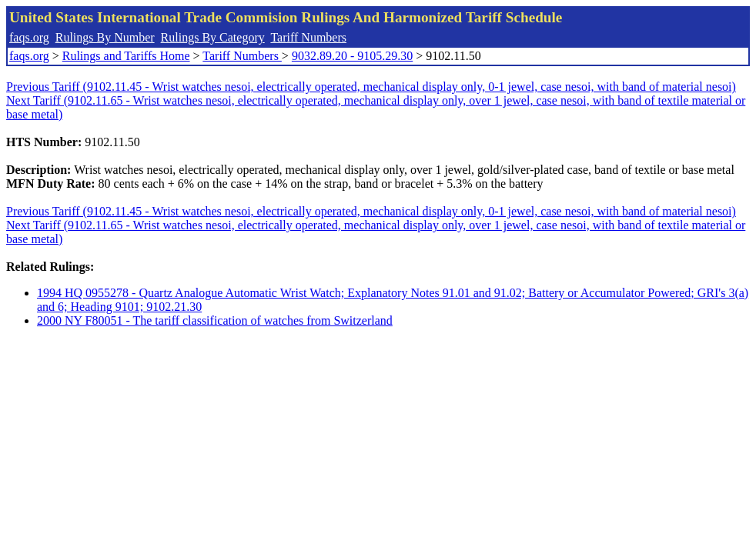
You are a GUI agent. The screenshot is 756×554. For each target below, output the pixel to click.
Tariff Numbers (308, 37)
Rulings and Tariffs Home (126, 56)
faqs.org (29, 37)
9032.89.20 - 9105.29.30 (352, 56)
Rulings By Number (105, 37)
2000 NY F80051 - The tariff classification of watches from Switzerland (215, 320)
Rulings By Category (213, 37)
